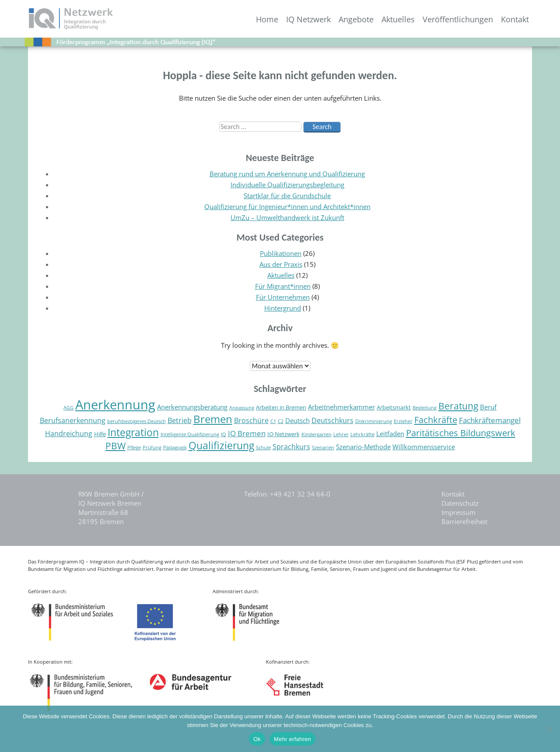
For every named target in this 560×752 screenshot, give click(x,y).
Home (267, 19)
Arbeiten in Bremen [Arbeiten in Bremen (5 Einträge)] (281, 407)
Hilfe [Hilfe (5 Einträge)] (100, 434)
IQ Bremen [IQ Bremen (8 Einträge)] (247, 433)
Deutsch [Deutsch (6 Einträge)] (297, 421)
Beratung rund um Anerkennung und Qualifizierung (287, 174)
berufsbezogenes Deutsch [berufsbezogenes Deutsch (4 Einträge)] (136, 421)
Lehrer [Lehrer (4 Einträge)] (341, 434)
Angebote (356, 19)
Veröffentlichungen (458, 19)
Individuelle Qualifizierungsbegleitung (287, 185)
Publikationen (281, 253)
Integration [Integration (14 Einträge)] (133, 432)
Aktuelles (398, 19)
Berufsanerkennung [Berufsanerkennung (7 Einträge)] (73, 420)
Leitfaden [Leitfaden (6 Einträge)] (390, 434)
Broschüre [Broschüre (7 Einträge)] (251, 420)
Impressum (458, 512)
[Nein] (549, 729)
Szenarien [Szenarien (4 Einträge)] (323, 448)
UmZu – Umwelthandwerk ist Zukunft (287, 217)
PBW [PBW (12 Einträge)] (115, 446)
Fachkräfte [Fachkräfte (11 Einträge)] (436, 420)
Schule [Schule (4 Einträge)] (263, 448)
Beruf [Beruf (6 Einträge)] (488, 407)
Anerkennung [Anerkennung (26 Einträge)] (115, 405)
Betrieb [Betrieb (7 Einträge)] (180, 420)
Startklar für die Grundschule (287, 196)
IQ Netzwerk (308, 19)
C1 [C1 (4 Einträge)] (273, 421)
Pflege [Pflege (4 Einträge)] (134, 448)
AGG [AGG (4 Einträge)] (68, 408)
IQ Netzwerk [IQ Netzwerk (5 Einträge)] (283, 434)
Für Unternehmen (283, 297)
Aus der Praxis (281, 264)
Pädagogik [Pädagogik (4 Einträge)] (175, 448)
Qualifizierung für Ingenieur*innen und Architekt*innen (287, 206)
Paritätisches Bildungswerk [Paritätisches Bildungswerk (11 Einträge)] (461, 433)
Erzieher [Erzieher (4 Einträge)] (403, 421)
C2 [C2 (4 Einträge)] (281, 421)
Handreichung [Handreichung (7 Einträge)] (69, 434)
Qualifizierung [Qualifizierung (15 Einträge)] (221, 445)
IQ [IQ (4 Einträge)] (224, 434)
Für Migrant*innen (283, 286)
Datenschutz (460, 503)
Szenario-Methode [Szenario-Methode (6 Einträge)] (363, 447)
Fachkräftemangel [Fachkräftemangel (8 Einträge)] (490, 420)
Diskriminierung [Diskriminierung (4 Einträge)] (374, 421)
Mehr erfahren (292, 739)
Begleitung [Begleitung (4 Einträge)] (425, 408)
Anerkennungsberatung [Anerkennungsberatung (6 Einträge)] (192, 407)
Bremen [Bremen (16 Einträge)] (213, 419)
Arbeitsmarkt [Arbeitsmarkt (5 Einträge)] (394, 407)
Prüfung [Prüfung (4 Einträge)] (152, 448)
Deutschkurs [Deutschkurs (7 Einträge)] (332, 420)
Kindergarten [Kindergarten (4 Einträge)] (317, 434)
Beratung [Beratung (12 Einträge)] (458, 406)
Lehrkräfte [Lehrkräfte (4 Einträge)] (362, 434)
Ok (257, 739)
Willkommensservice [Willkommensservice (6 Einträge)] (424, 447)
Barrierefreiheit (464, 521)
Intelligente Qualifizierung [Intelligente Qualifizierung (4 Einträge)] (190, 434)
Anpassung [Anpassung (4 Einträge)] (242, 408)
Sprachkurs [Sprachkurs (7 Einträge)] (291, 447)
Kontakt (515, 19)
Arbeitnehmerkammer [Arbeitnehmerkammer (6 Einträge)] (341, 407)
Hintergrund (283, 308)
